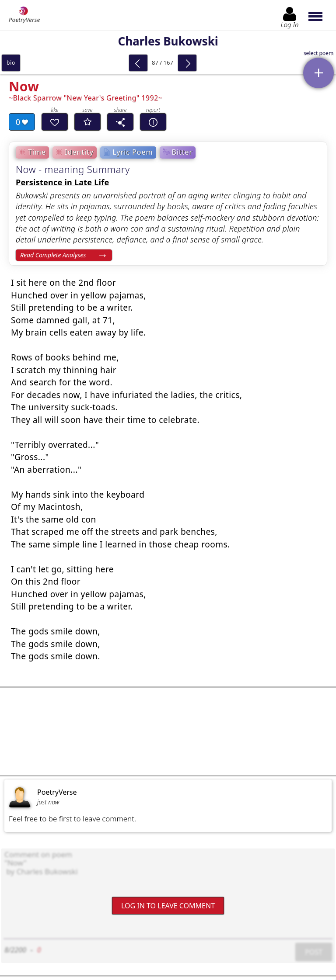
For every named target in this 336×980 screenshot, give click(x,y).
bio (11, 63)
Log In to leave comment (168, 906)
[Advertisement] (168, 731)
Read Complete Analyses (53, 255)
